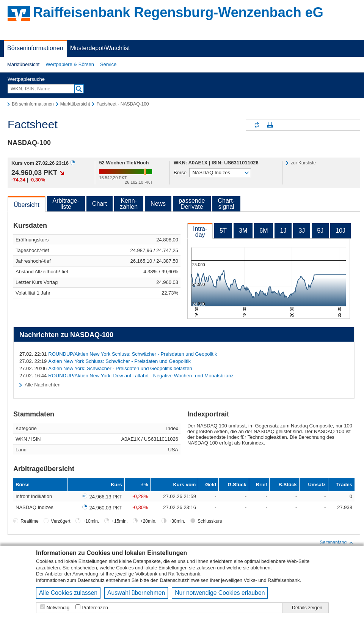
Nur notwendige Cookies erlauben (220, 593)
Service (108, 64)
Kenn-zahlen (129, 204)
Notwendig (58, 608)
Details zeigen (307, 608)
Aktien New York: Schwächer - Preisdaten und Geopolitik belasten (120, 368)
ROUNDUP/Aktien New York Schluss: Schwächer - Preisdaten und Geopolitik (133, 354)
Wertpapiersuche (26, 79)
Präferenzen (95, 608)
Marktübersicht (23, 64)
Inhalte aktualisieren (256, 125)
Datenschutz (91, 580)
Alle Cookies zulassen (68, 593)
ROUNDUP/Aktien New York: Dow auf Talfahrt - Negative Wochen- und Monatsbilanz (141, 376)
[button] (23, 65)
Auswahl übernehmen (136, 593)
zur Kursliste (303, 163)
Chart (100, 204)
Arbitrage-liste (66, 204)
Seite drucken (270, 125)
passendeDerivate (192, 204)
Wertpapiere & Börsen (70, 64)
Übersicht (27, 205)
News (158, 204)
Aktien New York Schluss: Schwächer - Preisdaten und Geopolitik (119, 361)
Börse (180, 173)
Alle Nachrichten (43, 385)
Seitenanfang (337, 543)
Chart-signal (226, 204)
